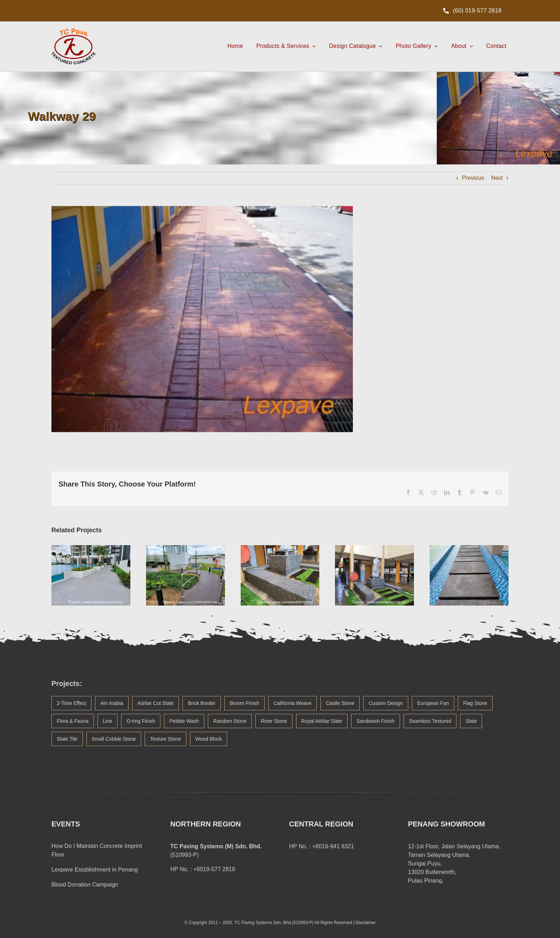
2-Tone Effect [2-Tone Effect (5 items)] (71, 703)
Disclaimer (366, 923)
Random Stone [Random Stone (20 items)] (230, 721)
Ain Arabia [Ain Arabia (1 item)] (112, 703)
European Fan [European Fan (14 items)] (433, 703)
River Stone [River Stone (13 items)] (274, 721)
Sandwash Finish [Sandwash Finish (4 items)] (376, 721)
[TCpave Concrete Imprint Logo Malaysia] (74, 31)
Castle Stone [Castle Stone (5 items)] (340, 703)
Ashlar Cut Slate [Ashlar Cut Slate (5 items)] (156, 703)
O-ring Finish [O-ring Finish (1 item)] (141, 721)
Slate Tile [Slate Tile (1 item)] (67, 739)
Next (497, 178)
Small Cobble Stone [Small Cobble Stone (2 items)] (114, 739)
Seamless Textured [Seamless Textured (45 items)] (430, 721)
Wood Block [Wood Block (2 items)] (209, 739)
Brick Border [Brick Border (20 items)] (202, 703)
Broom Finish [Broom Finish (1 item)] (244, 703)
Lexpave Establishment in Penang (95, 870)
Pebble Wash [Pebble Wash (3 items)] (184, 721)
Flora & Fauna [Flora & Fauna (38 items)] (73, 721)
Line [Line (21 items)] (107, 721)
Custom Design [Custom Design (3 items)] (386, 703)
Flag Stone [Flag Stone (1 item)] (475, 703)
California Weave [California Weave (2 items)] (292, 703)
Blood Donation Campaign (85, 885)
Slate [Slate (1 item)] (471, 721)
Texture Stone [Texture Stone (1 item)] (165, 739)
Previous (473, 178)
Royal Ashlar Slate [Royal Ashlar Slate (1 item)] (322, 721)
